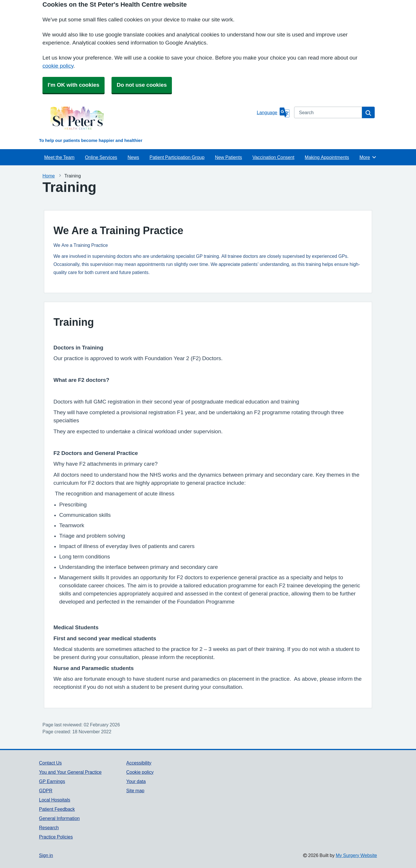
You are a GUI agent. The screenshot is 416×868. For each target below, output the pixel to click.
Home (49, 176)
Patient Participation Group (177, 157)
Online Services (101, 157)
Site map (135, 791)
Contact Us (50, 763)
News (133, 157)
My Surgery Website (356, 855)
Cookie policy (140, 772)
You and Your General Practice (70, 772)
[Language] (273, 112)
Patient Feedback (57, 809)
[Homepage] (147, 121)
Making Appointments (327, 157)
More (368, 157)
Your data (136, 781)
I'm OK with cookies (74, 85)
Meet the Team (59, 157)
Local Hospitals (55, 800)
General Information (59, 818)
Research (49, 828)
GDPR (46, 791)
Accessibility (139, 763)
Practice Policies (56, 837)
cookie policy (58, 66)
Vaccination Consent (273, 157)
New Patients (229, 157)
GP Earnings (52, 781)
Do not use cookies (142, 85)
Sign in (46, 855)
